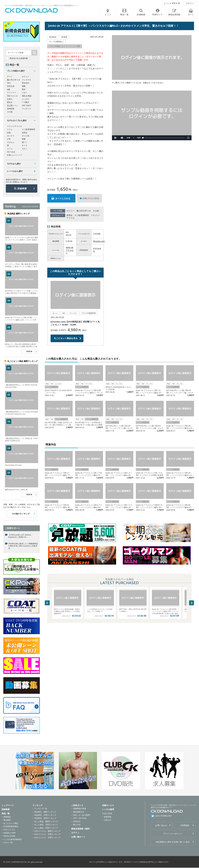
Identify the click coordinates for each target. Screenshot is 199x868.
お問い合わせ (161, 825)
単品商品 (7, 820)
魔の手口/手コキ (84, 211)
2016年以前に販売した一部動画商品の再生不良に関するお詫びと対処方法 (23, 546)
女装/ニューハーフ (15, 155)
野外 (24, 89)
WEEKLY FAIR (9, 833)
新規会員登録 (174, 15)
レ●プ (24, 93)
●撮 (8, 89)
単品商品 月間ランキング (45, 815)
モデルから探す (14, 164)
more (29, 351)
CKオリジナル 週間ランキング (47, 831)
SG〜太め (11, 152)
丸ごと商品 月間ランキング (46, 825)
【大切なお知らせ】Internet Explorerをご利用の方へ (20, 536)
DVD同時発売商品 (11, 826)
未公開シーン (12, 105)
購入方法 (77, 825)
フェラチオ (26, 80)
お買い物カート (78, 837)
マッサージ (26, 109)
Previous (47, 603)
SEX (9, 83)
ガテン (25, 149)
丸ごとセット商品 (11, 823)
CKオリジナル (9, 830)
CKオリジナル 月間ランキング (47, 834)
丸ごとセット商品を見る (66, 338)
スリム (10, 129)
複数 (24, 86)
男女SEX (26, 83)
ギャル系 (26, 136)
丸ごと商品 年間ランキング (46, 828)
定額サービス (108, 805)
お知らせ (108, 820)
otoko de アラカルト (70, 250)
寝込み (10, 102)
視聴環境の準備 (80, 809)
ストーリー (12, 93)
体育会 (69, 215)
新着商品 (7, 817)
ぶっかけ (26, 99)
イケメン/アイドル (15, 126)
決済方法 (77, 821)
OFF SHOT (27, 105)
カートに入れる (63, 198)
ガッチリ (11, 136)
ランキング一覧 (41, 809)
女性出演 (11, 86)
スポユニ (11, 142)
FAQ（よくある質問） (82, 815)
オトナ (25, 145)
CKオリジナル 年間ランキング (47, 838)
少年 (9, 139)
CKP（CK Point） (80, 818)
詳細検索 (22, 188)
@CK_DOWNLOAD (163, 816)
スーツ (10, 149)
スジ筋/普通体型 (82, 215)
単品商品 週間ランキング (45, 812)
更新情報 (108, 817)
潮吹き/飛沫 (27, 96)
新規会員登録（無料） (81, 829)
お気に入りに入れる (91, 198)
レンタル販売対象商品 (13, 839)
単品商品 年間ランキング (45, 818)
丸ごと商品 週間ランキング (46, 821)
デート (10, 77)
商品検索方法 (79, 812)
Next (192, 603)
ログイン (190, 3)
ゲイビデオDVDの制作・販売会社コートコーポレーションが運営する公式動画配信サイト (42, 5)
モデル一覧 (8, 842)
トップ (108, 15)
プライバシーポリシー (173, 834)
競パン (25, 142)
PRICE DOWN (9, 836)
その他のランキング (21, 514)
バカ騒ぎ (26, 102)
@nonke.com (99, 241)
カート (191, 15)
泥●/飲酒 (11, 109)
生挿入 (10, 99)
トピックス (107, 814)
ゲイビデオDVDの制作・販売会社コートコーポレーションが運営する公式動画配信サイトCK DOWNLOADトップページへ (32, 10)
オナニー (70, 211)
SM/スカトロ (12, 96)
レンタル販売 (108, 809)
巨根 (9, 133)
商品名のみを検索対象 (19, 58)
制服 (24, 139)
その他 (96, 211)
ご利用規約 (184, 825)
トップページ (8, 805)
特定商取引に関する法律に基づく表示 (173, 842)
